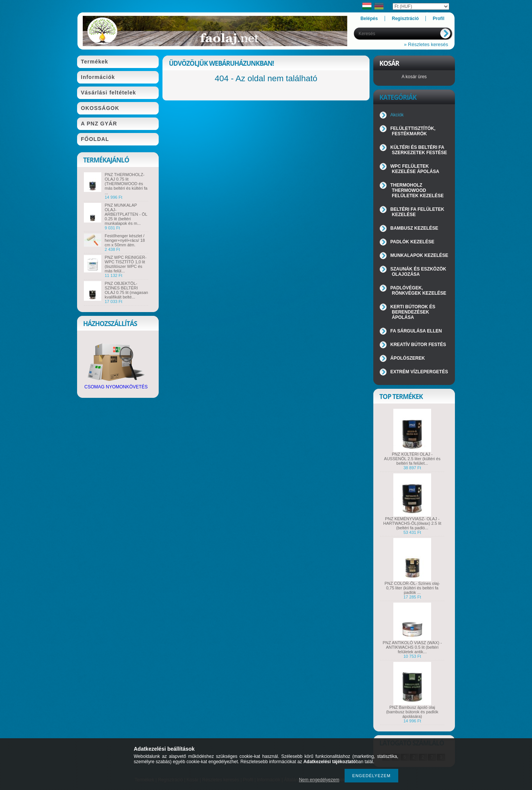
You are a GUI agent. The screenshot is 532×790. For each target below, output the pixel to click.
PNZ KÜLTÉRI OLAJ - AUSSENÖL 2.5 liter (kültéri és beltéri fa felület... (412, 459)
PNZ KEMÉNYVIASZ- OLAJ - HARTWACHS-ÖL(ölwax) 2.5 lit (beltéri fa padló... (412, 523)
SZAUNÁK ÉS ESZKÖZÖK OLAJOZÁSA (418, 272)
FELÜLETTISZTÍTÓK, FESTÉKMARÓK (413, 131)
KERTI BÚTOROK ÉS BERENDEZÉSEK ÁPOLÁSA (413, 312)
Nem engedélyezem (319, 780)
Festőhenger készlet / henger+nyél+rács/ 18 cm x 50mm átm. (125, 240)
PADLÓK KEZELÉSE (412, 242)
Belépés (369, 19)
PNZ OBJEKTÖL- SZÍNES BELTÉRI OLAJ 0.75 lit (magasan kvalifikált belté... (126, 290)
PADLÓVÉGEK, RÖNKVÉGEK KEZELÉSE (418, 291)
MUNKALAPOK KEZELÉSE (419, 255)
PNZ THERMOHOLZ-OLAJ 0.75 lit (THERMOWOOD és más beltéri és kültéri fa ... (126, 184)
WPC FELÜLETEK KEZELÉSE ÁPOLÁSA (415, 169)
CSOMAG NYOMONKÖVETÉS (116, 385)
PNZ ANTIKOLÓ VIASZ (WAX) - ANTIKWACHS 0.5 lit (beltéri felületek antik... (412, 647)
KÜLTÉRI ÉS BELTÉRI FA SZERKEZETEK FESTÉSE (419, 150)
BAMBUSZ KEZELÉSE (414, 228)
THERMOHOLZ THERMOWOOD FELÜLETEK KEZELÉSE (417, 190)
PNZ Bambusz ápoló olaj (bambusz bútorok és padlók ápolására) (412, 712)
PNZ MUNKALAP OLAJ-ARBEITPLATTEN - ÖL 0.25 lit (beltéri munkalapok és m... (126, 214)
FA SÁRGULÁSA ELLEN (416, 331)
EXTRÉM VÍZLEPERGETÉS (419, 372)
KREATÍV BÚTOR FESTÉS (418, 345)
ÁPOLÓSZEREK (408, 358)
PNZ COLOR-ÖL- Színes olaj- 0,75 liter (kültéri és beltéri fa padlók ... (412, 588)
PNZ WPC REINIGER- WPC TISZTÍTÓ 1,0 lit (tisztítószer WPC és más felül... (126, 264)
